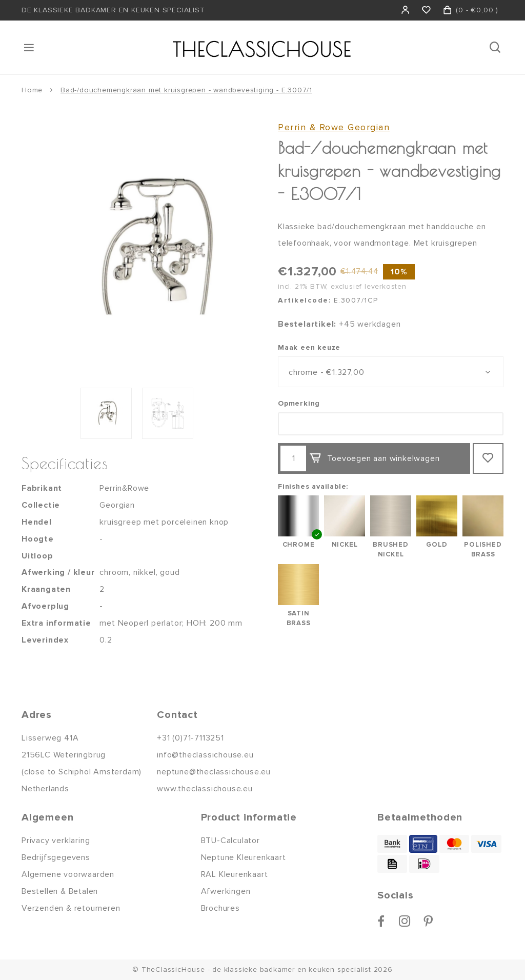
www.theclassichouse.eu (205, 789)
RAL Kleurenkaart (235, 874)
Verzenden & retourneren (71, 908)
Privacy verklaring (56, 841)
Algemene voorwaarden (68, 874)
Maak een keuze (309, 347)
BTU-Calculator (230, 841)
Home (32, 90)
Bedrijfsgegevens (56, 857)
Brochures (220, 908)
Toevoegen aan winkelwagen (374, 458)
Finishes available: (313, 486)
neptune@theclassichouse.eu (214, 772)
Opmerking (299, 403)
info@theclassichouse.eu (205, 755)
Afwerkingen (226, 891)
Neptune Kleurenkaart (244, 857)
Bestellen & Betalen (60, 891)
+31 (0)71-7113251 (190, 738)
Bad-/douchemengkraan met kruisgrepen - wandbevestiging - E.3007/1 (186, 90)
